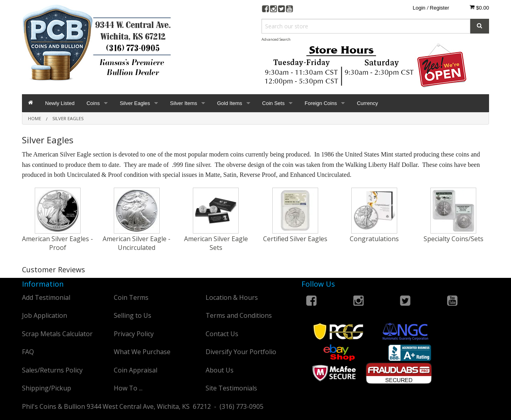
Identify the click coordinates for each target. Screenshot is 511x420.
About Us (220, 370)
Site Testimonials (231, 388)
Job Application (45, 315)
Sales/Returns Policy (52, 370)
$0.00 (479, 8)
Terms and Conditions (239, 315)
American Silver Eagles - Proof (57, 243)
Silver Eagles (135, 103)
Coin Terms (131, 297)
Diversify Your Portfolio (241, 352)
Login (419, 8)
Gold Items (230, 103)
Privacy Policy (134, 334)
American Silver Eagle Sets (216, 243)
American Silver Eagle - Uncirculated (137, 243)
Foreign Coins (321, 103)
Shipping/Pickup (47, 388)
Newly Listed (60, 103)
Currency (367, 103)
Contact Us (222, 334)
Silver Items (184, 103)
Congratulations (374, 239)
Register (440, 8)
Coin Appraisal (136, 370)
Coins (93, 103)
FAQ (28, 352)
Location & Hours (232, 297)
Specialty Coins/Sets (454, 239)
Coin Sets (273, 103)
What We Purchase (142, 352)
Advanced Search (276, 39)
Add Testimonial (46, 297)
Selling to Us (133, 315)
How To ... (128, 388)
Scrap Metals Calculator (57, 334)
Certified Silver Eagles (295, 239)
